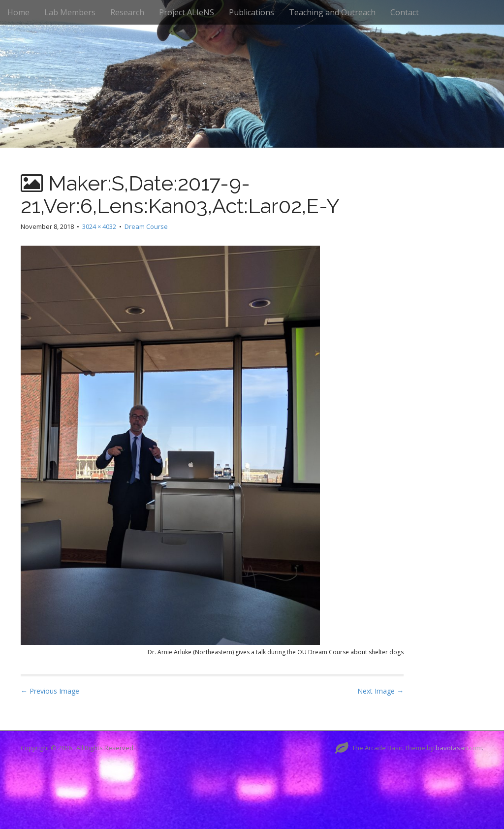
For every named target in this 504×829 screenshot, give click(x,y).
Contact (405, 12)
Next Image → (380, 691)
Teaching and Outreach (332, 12)
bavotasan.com (459, 748)
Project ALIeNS (187, 12)
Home (18, 12)
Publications (252, 12)
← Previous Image (50, 691)
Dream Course (146, 226)
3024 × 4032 (99, 226)
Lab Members (70, 12)
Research (127, 12)
